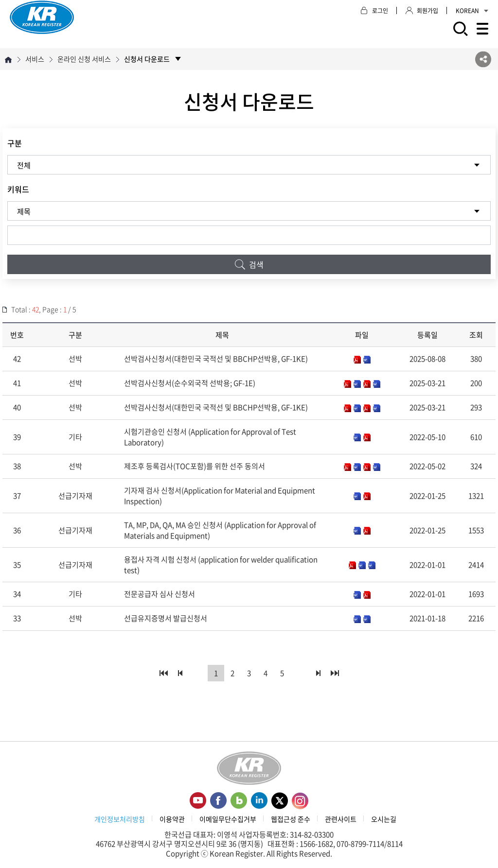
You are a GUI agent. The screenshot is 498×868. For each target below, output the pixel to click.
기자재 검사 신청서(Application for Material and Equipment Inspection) (220, 496)
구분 (15, 143)
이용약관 (172, 819)
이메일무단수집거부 (228, 819)
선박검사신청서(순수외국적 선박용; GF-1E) (190, 383)
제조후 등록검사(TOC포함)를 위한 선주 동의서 (195, 466)
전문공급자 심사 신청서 (160, 594)
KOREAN (472, 11)
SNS (483, 59)
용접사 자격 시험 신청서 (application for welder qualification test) (221, 565)
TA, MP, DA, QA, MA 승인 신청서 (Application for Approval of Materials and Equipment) (220, 530)
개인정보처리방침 (120, 819)
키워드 (18, 189)
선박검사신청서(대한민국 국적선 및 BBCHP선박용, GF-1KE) (216, 359)
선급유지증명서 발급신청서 (166, 618)
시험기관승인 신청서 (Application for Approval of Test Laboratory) (210, 437)
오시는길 (384, 819)
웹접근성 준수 (291, 819)
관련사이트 (341, 819)
